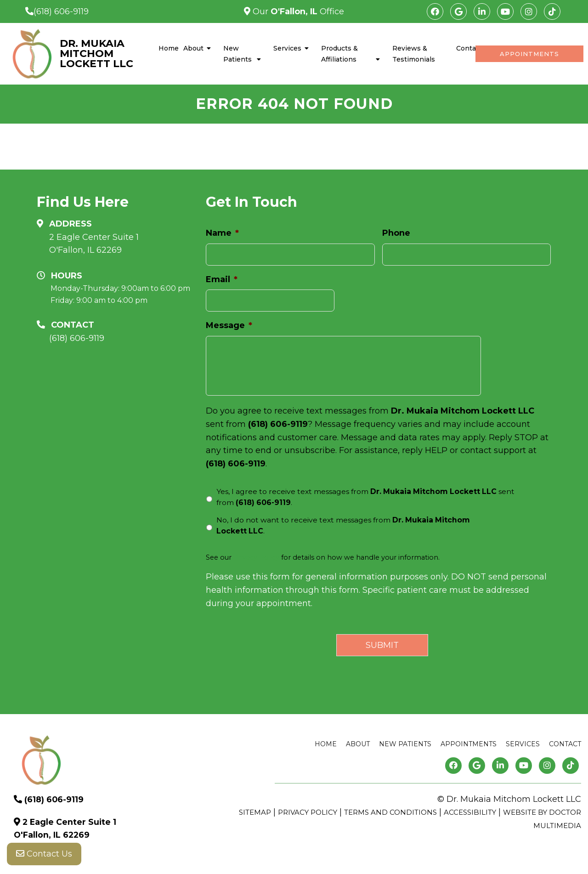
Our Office (297, 11)
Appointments (529, 54)
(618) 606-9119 (61, 11)
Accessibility (470, 812)
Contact (469, 48)
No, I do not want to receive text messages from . (343, 525)
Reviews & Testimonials (414, 54)
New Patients (237, 54)
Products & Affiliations (339, 54)
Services (287, 48)
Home (169, 48)
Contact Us (44, 856)
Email (222, 279)
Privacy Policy (256, 557)
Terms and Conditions (390, 812)
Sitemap (255, 812)
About (193, 48)
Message (229, 325)
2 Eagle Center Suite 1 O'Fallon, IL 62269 (94, 244)
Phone (396, 233)
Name (222, 233)
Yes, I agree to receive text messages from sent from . (365, 497)
